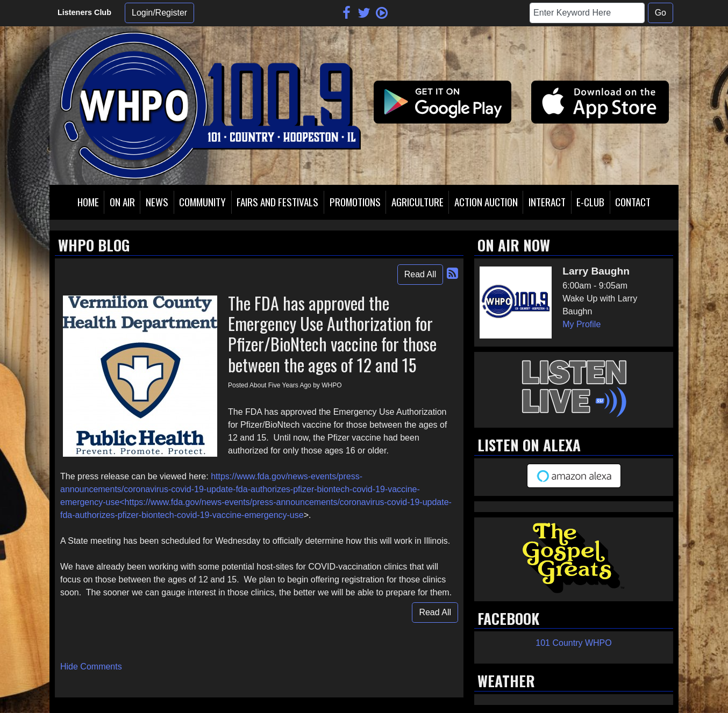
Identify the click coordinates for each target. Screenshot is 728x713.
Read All (420, 274)
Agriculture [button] (417, 202)
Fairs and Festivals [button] (277, 202)
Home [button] (88, 202)
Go (661, 13)
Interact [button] (547, 202)
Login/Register (159, 13)
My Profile (581, 324)
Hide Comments (91, 667)
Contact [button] (633, 202)
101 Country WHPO (573, 643)
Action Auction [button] (486, 202)
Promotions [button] (355, 202)
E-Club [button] (590, 202)
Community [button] (202, 202)
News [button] (157, 202)
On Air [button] (122, 202)
